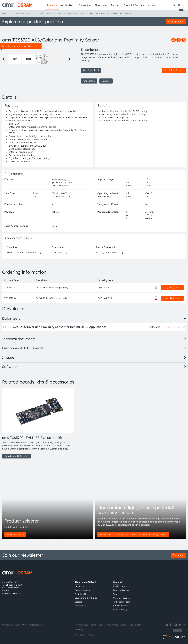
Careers (78, 602)
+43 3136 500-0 (16, 594)
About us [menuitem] (153, 5)
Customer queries (121, 598)
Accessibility (81, 606)
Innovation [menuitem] (85, 5)
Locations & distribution (86, 598)
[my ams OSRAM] (184, 5)
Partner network (121, 606)
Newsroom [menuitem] (101, 5)
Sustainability (81, 594)
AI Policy (79, 630)
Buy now (172, 288)
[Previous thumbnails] (4, 59)
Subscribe (178, 555)
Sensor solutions (24, 13)
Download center (121, 590)
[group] (38, 423)
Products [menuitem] (52, 5)
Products (7, 13)
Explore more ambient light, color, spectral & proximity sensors (133, 534)
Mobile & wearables (107, 247)
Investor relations (83, 590)
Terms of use (96, 625)
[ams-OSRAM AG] (17, 5)
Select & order (174, 70)
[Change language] (179, 5)
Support (106, 81)
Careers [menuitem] (115, 5)
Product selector (15, 534)
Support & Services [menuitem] (134, 5)
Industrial (12, 247)
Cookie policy (136, 625)
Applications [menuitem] (68, 5)
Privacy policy (81, 625)
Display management (108, 252)
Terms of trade (111, 625)
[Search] (175, 5)
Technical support (121, 602)
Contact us (89, 81)
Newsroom (80, 586)
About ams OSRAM (85, 582)
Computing (58, 247)
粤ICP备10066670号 (84, 635)
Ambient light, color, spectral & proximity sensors (61, 13)
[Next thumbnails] (69, 59)
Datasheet (91, 70)
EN (169, 327)
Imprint (124, 625)
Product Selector (121, 586)
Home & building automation (22, 252)
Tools (116, 594)
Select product (176, 22)
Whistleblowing (120, 610)
